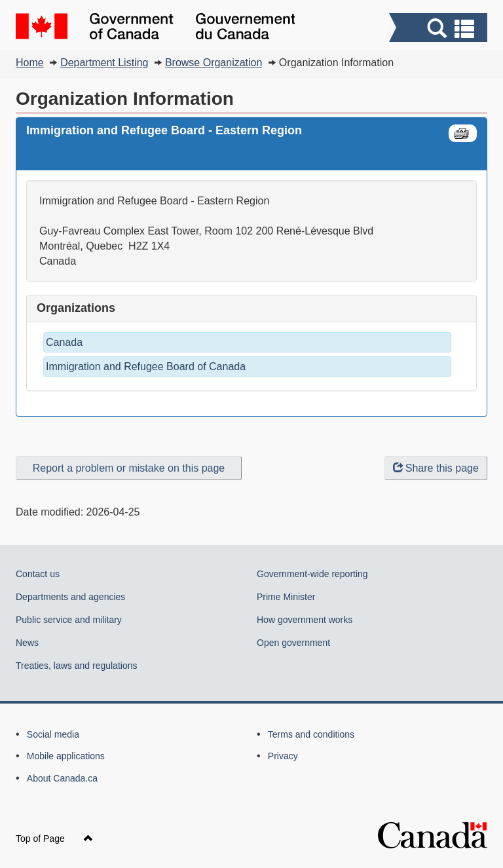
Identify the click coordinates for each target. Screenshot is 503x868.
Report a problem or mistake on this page (129, 468)
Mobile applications (66, 756)
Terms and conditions (311, 734)
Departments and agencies (70, 597)
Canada (64, 342)
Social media (53, 734)
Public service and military (69, 620)
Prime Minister (286, 597)
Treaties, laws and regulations (76, 666)
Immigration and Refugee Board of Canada (146, 367)
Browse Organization (214, 63)
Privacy (283, 756)
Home (30, 63)
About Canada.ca (62, 778)
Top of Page (54, 839)
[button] (440, 29)
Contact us (38, 574)
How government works (305, 620)
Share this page (436, 468)
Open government (293, 643)
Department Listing (104, 63)
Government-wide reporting (312, 574)
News (27, 643)
